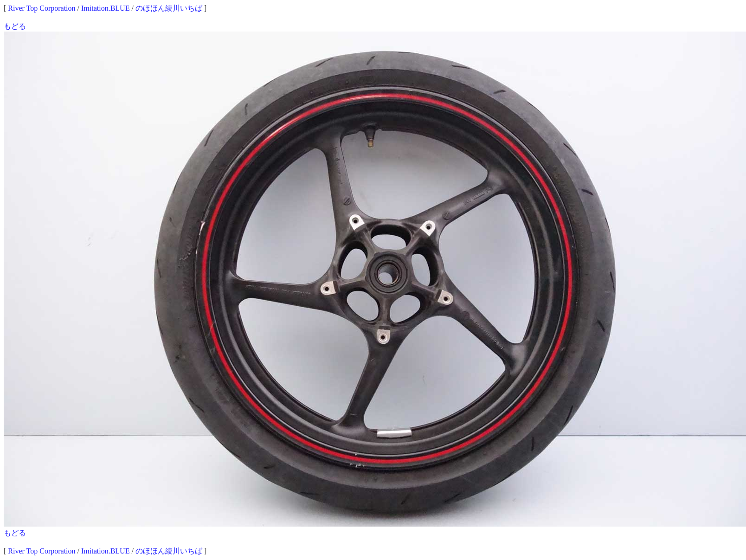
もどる (15, 26)
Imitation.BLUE (105, 8)
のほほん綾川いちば (169, 8)
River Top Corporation (42, 8)
